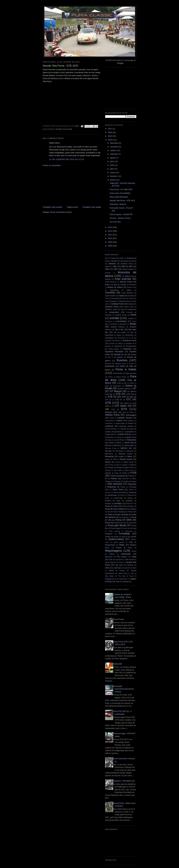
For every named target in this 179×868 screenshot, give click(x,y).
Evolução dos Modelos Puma (115, 364)
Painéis (114, 478)
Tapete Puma (123, 573)
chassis (131, 304)
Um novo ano (115, 222)
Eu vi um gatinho (116, 357)
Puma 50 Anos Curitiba (115, 509)
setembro (114, 154)
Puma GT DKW (124, 520)
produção (129, 501)
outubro (114, 150)
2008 (110, 246)
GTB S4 (119, 400)
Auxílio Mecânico (111, 282)
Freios (132, 383)
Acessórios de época (128, 261)
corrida (114, 318)
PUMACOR (117, 664)
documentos (122, 338)
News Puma (128, 462)
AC (106, 258)
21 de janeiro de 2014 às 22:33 (67, 159)
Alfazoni (108, 267)
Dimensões (129, 335)
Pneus (122, 495)
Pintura (123, 487)
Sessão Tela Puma (64, 129)
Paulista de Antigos (130, 481)
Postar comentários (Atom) (61, 212)
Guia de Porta (128, 412)
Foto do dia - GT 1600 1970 (121, 189)
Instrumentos (109, 421)
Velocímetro (123, 579)
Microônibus (119, 451)
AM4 (107, 269)
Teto (132, 573)
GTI (134, 406)
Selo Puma (130, 559)
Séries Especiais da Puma (114, 562)
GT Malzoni (116, 391)
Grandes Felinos (124, 389)
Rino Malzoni (122, 557)
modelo (121, 456)
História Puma (112, 415)
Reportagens (114, 551)
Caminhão (110, 293)
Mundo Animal (126, 459)
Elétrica (117, 341)
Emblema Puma (130, 340)
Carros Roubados (111, 301)
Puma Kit (133, 523)
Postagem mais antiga (92, 207)
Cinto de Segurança (129, 309)
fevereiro (114, 176)
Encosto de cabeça (116, 343)
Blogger (120, 63)
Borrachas (133, 285)
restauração (126, 554)
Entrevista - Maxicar (118, 204)
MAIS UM (129, 443)
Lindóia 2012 (110, 434)
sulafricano (118, 568)
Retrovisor (109, 557)
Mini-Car (130, 451)
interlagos (131, 421)
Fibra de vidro (131, 373)
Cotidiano (131, 319)
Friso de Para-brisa (113, 386)
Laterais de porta (127, 429)
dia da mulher (120, 332)
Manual (108, 445)
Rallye (122, 545)
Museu (108, 462)
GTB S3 (108, 400)
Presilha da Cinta (113, 501)
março (113, 172)
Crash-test (109, 321)
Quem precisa (119, 542)
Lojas (109, 440)
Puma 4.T (130, 503)
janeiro (113, 180)
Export (131, 364)
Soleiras (130, 565)
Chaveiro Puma (112, 307)
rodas (134, 557)
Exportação (110, 366)
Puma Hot (109, 523)
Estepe (134, 354)
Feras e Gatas (126, 369)
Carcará (131, 296)
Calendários (114, 290)
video (118, 581)
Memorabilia (129, 445)
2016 (110, 132)
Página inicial (72, 207)
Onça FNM (117, 470)
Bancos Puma (126, 282)
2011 (110, 235)
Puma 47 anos (111, 506)
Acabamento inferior (117, 258)
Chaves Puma (129, 307)
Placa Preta (118, 490)
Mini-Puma (109, 454)
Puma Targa (115, 528)
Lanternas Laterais (126, 426)
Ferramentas (118, 373)
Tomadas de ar (111, 579)
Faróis (122, 366)
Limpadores (129, 432)
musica (117, 462)
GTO (113, 409)
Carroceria (115, 298)
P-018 (133, 473)
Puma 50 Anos (128, 506)
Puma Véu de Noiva (130, 528)
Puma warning (114, 531)
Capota (122, 296)
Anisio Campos (128, 269)
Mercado (108, 451)
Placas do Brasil (119, 492)
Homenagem (131, 415)
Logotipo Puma (131, 437)
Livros (119, 437)
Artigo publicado (123, 279)
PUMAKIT (109, 534)
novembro (114, 147)
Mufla (115, 459)
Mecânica (117, 445)
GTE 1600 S (125, 403)
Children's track (111, 309)
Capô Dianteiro (127, 293)
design (133, 324)
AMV (116, 269)
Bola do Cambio (120, 285)
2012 (110, 231)
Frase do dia (122, 383)
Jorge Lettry (120, 423)
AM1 (115, 266)
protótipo (118, 503)
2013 (110, 227)
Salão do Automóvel (116, 560)
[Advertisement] (64, 186)
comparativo (114, 312)
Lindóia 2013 (123, 434)
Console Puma (121, 315)
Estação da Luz (120, 354)
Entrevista (118, 346)
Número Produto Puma (125, 467)
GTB (118, 394)
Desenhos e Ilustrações (119, 324)
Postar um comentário (52, 165)
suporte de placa (131, 568)
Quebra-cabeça (116, 539)
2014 (110, 140)
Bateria (108, 285)
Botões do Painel (115, 287)
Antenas (108, 273)
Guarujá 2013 (111, 412)
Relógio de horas (124, 548)
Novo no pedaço (122, 465)
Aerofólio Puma (127, 264)
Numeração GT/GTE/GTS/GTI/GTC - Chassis (124, 689)
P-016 (124, 473)
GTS (124, 409)
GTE (108, 403)
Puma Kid (122, 523)
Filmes (110, 377)
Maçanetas (132, 440)
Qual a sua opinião (129, 537)
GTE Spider (121, 406)
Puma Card (132, 512)
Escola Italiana (114, 349)
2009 (110, 242)
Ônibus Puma (129, 470)
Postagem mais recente (53, 207)
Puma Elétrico (124, 517)
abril (112, 169)
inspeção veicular (125, 418)
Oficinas (108, 470)
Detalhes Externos (118, 327)
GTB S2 (112, 397)
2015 (110, 136)
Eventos (122, 360)
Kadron (131, 423)
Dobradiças (109, 338)
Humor (112, 418)
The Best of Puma (126, 576)
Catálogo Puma (117, 304)
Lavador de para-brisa (113, 432)
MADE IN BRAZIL (115, 443)
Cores (133, 315)
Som (107, 568)
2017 (110, 129)
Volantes (126, 581)
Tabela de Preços (117, 570)
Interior (120, 421)
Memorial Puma (111, 448)
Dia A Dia (119, 329)
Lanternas (109, 426)
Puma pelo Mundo (117, 525)
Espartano (127, 349)
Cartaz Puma (124, 301)
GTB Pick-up (131, 394)
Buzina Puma (132, 287)
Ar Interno (126, 276)
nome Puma (109, 465)
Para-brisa (125, 479)
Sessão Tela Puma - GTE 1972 (122, 201)
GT (135, 388)
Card (107, 298)
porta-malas (118, 498)
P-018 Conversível (117, 476)
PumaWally (124, 534)
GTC (129, 399)
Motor (130, 456)
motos (107, 459)
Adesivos (112, 264)
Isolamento (109, 423)
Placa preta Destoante (119, 197)
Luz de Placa (119, 440)
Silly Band (119, 565)
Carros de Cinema (128, 298)
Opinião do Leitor (112, 473)
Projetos (108, 503)
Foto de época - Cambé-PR (121, 214)
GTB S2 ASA (128, 397)
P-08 (130, 476)
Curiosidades (121, 321)
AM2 (123, 266)
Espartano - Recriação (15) (124, 781)
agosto (113, 158)
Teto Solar (109, 576)
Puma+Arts (129, 531)
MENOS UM (126, 448)
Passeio (118, 481)
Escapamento (131, 346)
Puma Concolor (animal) (118, 514)
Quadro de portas (112, 537)
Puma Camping (119, 512)
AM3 (130, 266)
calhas (129, 290)
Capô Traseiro (110, 296)
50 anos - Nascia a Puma (120, 218)
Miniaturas (109, 456)
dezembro (114, 143)
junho (113, 165)
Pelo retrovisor (115, 484)
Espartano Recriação (114, 352)
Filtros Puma (121, 377)
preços (130, 498)
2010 (110, 238)
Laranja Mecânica (111, 429)
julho (112, 161)
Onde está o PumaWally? (120, 193)
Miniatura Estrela (125, 454)
